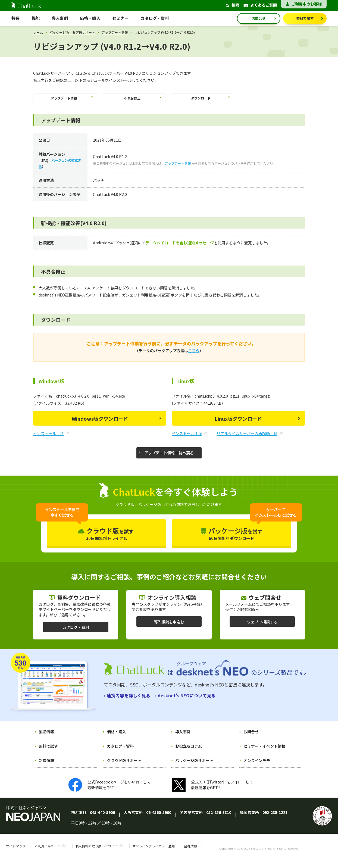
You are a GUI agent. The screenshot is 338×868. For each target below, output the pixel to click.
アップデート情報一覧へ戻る (169, 458)
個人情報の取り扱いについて (96, 851)
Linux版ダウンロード (238, 423)
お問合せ (259, 18)
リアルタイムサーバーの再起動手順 (250, 439)
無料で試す (305, 18)
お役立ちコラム (189, 751)
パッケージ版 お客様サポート (72, 32)
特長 (15, 18)
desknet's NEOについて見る (187, 700)
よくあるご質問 (260, 5)
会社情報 (190, 851)
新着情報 (46, 765)
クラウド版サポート (124, 765)
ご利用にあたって (48, 851)
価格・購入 (117, 736)
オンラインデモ (257, 765)
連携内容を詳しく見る (129, 700)
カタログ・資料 (76, 632)
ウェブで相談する (262, 627)
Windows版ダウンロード (100, 423)
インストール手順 (51, 439)
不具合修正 (134, 101)
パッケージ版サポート (194, 765)
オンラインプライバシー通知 (154, 851)
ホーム (38, 32)
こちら (194, 356)
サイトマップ (16, 851)
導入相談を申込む (169, 627)
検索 (232, 5)
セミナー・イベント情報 (264, 751)
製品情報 (46, 736)
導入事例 (60, 18)
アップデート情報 (115, 32)
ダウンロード (202, 101)
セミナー (120, 18)
